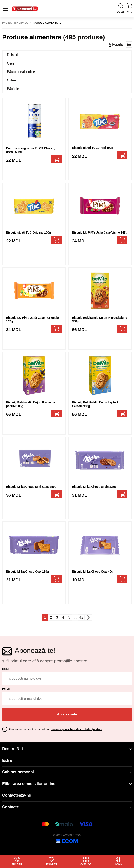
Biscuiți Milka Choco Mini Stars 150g (31, 487)
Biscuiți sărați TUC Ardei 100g (93, 148)
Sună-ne (17, 861)
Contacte (67, 807)
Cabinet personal (67, 772)
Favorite (51, 861)
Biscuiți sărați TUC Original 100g (29, 232)
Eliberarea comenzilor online (67, 784)
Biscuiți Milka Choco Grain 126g (94, 487)
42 (81, 617)
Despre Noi (67, 749)
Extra (67, 760)
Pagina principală (15, 23)
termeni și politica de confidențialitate (77, 729)
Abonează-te (67, 714)
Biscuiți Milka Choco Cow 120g (27, 571)
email (6, 689)
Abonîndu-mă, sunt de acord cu (55, 729)
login (119, 861)
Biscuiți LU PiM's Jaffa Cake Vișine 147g (100, 232)
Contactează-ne (67, 795)
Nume (6, 669)
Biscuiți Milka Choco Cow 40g (92, 571)
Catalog (86, 861)
